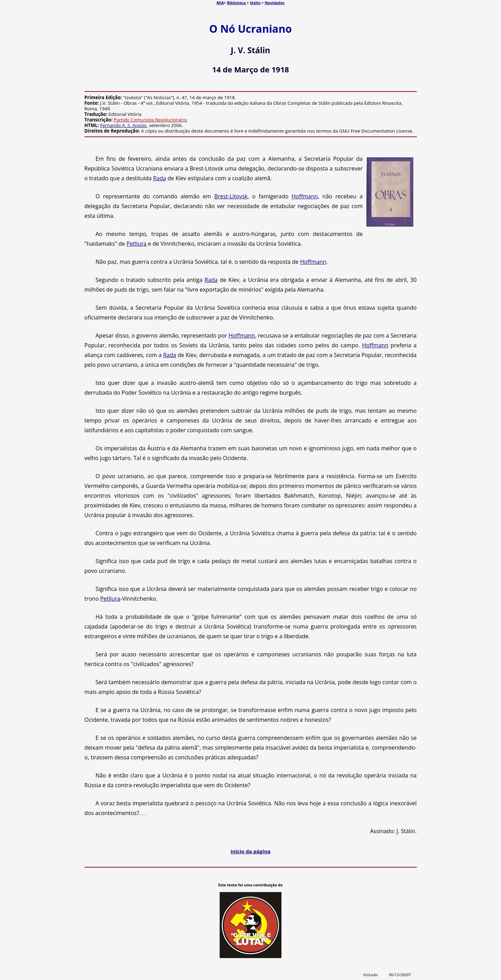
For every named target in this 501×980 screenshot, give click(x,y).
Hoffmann (305, 196)
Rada (160, 178)
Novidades (275, 3)
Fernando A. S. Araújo (124, 125)
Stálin (255, 3)
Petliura (137, 244)
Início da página (251, 851)
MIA (220, 3)
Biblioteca (237, 3)
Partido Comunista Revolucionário (150, 120)
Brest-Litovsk (231, 196)
